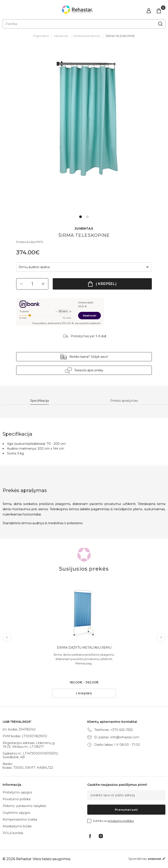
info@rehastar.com (125, 737)
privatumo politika (121, 821)
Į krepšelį (106, 284)
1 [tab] (80, 217)
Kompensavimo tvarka (20, 819)
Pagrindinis (41, 36)
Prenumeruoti (126, 810)
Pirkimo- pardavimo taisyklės (24, 806)
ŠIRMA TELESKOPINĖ (120, 36)
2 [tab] (87, 217)
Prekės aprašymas (124, 401)
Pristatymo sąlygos (17, 792)
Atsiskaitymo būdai (17, 826)
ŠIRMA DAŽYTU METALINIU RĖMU (84, 648)
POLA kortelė (13, 833)
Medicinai (61, 36)
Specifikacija (39, 401)
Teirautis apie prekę (89, 370)
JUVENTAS (84, 229)
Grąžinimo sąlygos (16, 813)
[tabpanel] (84, 130)
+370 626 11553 (122, 730)
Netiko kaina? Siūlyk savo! (89, 357)
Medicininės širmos (87, 36)
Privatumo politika (17, 799)
